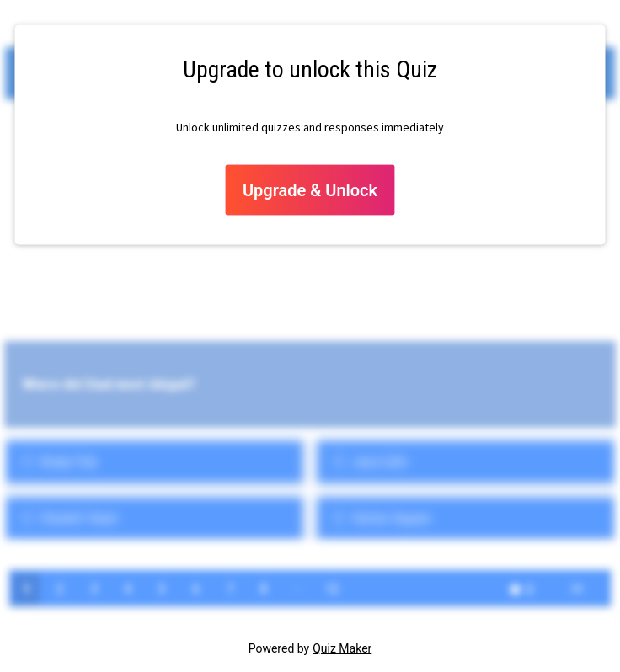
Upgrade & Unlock (310, 189)
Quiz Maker (342, 648)
